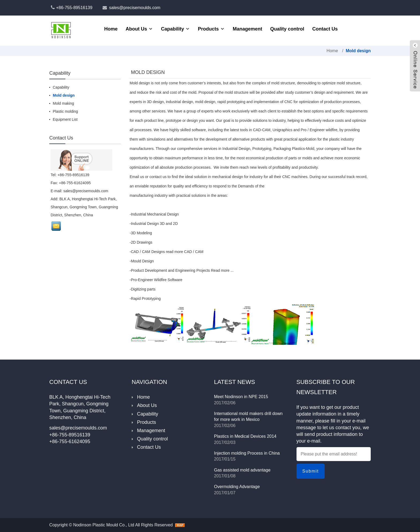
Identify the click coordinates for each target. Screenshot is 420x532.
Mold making (63, 103)
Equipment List (65, 119)
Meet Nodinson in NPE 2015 (241, 397)
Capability (172, 29)
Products (208, 29)
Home (111, 29)
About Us (136, 29)
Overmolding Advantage (237, 487)
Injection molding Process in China (247, 453)
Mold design (358, 51)
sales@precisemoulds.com (135, 8)
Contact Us (325, 29)
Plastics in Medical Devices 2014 (245, 436)
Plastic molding (65, 111)
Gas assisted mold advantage (242, 470)
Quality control (287, 29)
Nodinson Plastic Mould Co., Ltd (104, 525)
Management (247, 29)
